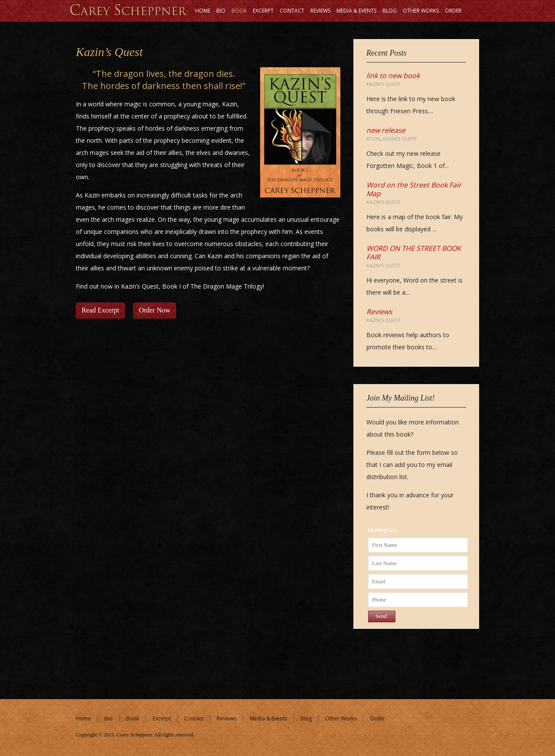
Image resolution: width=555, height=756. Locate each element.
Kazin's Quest (384, 84)
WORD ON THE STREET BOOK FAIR (414, 253)
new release (386, 130)
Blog (306, 718)
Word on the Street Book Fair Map (414, 189)
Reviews (379, 312)
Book (373, 139)
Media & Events (268, 718)
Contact (194, 718)
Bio (109, 718)
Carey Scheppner (134, 735)
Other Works (341, 718)
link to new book (393, 76)
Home (83, 718)
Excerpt (162, 718)
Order (377, 718)
